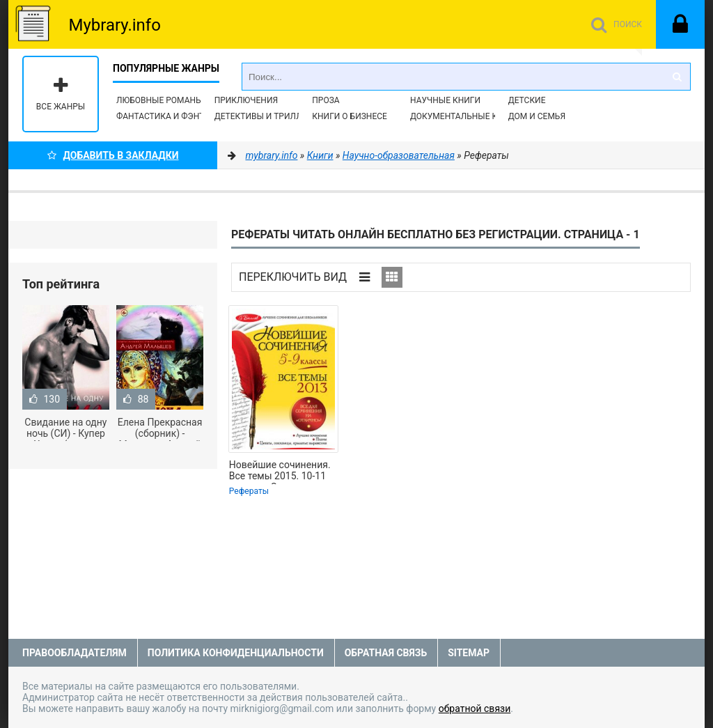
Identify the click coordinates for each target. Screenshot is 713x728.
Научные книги (445, 100)
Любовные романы (159, 100)
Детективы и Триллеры (267, 116)
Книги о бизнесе (350, 116)
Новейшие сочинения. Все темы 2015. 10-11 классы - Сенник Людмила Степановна (280, 472)
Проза (326, 100)
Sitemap (469, 653)
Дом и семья (537, 116)
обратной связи (475, 708)
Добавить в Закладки (113, 155)
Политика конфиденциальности (236, 653)
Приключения (246, 100)
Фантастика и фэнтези (168, 116)
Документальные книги (465, 116)
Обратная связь (386, 653)
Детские (527, 100)
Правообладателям (75, 653)
